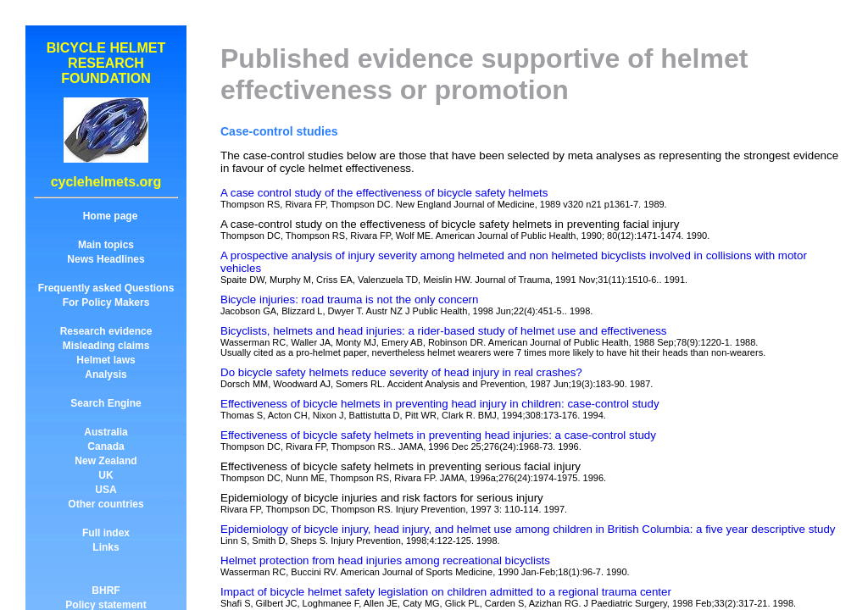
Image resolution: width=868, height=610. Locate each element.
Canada (106, 446)
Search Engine (106, 403)
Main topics (106, 245)
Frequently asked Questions (106, 288)
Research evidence (106, 331)
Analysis (106, 374)
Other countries (106, 504)
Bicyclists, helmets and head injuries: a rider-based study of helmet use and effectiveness (444, 331)
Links (106, 547)
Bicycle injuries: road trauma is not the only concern (349, 299)
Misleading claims (106, 346)
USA (106, 490)
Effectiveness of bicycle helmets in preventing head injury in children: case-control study (440, 404)
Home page (111, 216)
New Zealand (106, 461)
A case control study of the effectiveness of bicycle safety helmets (384, 193)
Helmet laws (106, 360)
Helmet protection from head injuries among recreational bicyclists (385, 560)
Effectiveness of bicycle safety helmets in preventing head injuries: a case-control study (438, 435)
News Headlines (106, 259)
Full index (106, 533)
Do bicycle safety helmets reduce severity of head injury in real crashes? (401, 372)
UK (106, 475)
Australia (106, 432)
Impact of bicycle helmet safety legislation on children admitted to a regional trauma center (446, 592)
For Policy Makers (106, 302)
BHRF (106, 591)
